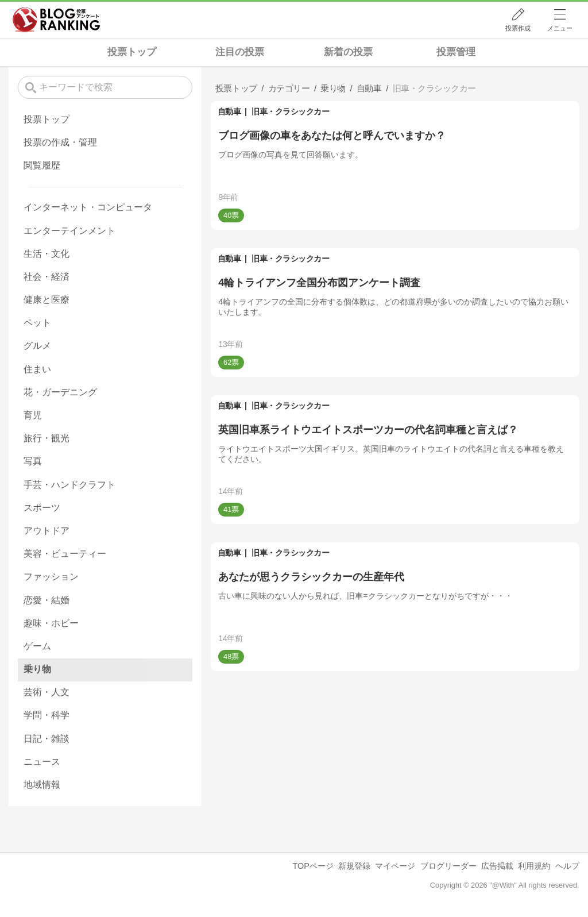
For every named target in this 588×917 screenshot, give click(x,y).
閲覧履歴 (42, 165)
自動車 (229, 111)
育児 (33, 415)
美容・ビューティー (65, 554)
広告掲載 (497, 866)
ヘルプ (567, 866)
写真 (33, 461)
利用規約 (534, 866)
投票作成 (518, 28)
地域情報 (42, 785)
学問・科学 (47, 715)
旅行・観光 (47, 438)
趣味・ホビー (51, 623)
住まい (37, 369)
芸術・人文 (47, 692)
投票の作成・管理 (60, 142)
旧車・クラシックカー (290, 111)
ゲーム (37, 646)
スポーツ (42, 508)
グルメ (37, 346)
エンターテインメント (69, 231)
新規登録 (354, 866)
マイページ (395, 866)
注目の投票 (240, 52)
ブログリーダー (448, 866)
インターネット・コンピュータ (88, 207)
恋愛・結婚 (47, 600)
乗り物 (37, 669)
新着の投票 (348, 52)
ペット (37, 323)
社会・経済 (47, 277)
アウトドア (47, 531)
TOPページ (313, 866)
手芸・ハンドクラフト (69, 485)
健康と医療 (47, 300)
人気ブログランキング (56, 20)
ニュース (42, 762)
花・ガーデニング (60, 392)
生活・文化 (47, 254)
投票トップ (132, 52)
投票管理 (456, 52)
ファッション (51, 577)
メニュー (560, 28)
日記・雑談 (47, 739)
